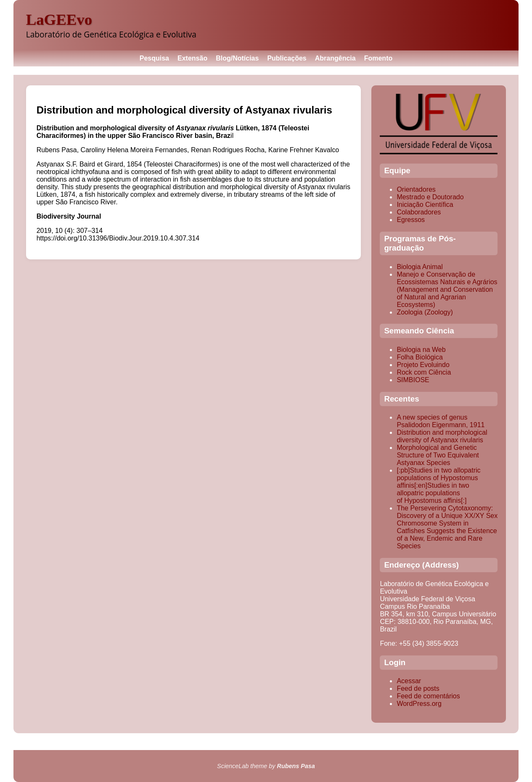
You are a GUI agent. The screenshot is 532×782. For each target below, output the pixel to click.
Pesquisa (154, 58)
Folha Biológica (420, 357)
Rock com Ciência (424, 372)
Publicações (287, 58)
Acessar (409, 681)
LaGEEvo (59, 20)
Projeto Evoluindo (423, 365)
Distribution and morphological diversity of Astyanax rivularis (442, 436)
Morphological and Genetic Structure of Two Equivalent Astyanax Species (438, 455)
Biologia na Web (421, 350)
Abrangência (335, 58)
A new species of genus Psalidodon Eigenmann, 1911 (441, 421)
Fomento (378, 58)
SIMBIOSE (413, 380)
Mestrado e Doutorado (430, 197)
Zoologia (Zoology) (425, 312)
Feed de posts (418, 688)
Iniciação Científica (425, 205)
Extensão (192, 58)
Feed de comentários (428, 696)
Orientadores (416, 189)
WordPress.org (419, 704)
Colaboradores (419, 212)
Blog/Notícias (237, 58)
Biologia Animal (420, 267)
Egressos (411, 220)
